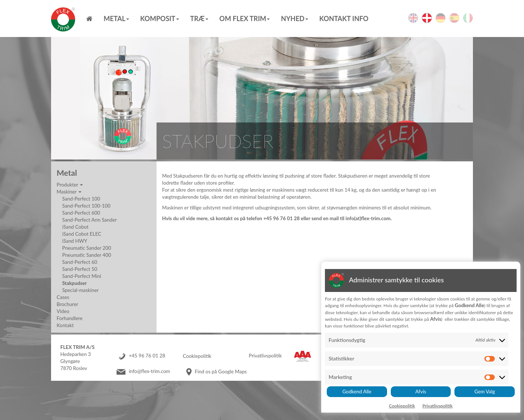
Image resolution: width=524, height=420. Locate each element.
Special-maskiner (80, 290)
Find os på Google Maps (221, 372)
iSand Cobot (75, 227)
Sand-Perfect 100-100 (86, 206)
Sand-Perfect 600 (81, 213)
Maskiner (69, 192)
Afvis (421, 392)
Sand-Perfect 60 (80, 262)
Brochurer (67, 304)
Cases (63, 297)
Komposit (160, 19)
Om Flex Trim (245, 19)
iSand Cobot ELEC (82, 234)
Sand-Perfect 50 (80, 269)
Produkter (70, 185)
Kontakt (65, 325)
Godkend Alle (357, 392)
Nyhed (294, 19)
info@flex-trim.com (150, 372)
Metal (116, 19)
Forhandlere (70, 318)
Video (63, 311)
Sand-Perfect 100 (81, 199)
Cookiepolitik (197, 356)
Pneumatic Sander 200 (87, 248)
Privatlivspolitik (265, 356)
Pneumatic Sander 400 (87, 255)
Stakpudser (74, 283)
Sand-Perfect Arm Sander (90, 220)
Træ (199, 19)
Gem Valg (485, 392)
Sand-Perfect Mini (82, 276)
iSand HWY (75, 241)
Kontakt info (344, 19)
